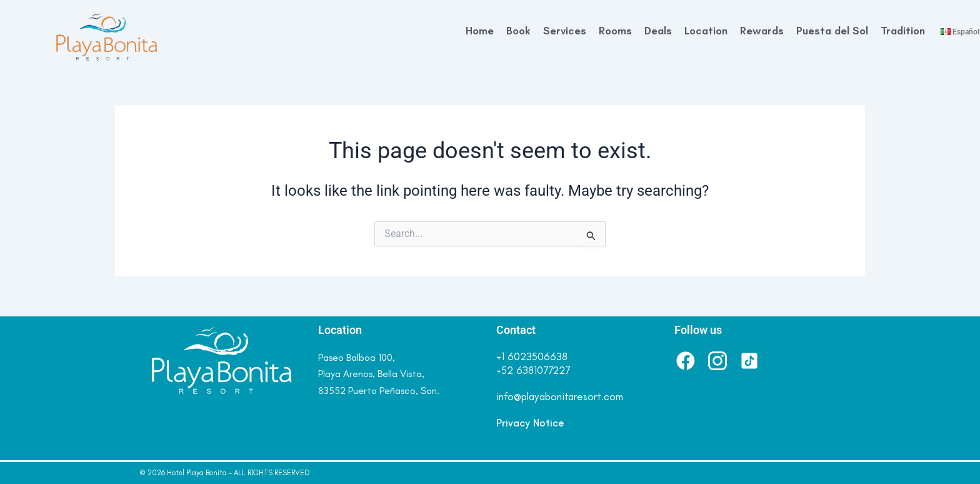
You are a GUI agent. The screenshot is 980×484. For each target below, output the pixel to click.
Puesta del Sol (832, 31)
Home (480, 31)
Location (706, 31)
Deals (658, 31)
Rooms (615, 31)
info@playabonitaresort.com (560, 396)
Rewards (762, 31)
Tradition (903, 31)
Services (565, 31)
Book (518, 31)
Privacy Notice (530, 423)
